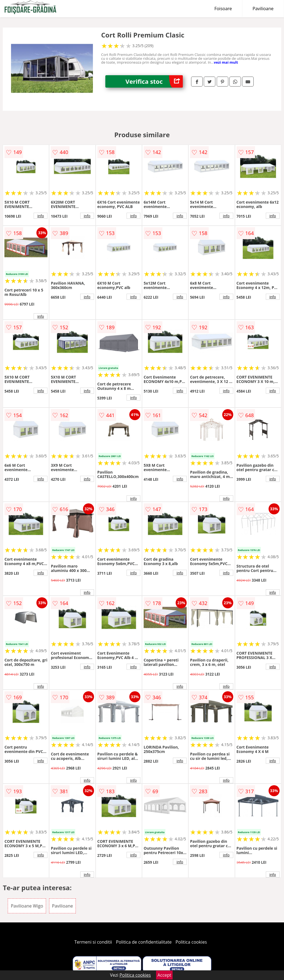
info (41, 216)
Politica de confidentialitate (144, 942)
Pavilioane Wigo (27, 906)
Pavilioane (263, 9)
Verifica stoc (154, 81)
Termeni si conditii (93, 942)
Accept (164, 975)
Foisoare (223, 9)
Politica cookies (191, 942)
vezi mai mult (226, 62)
